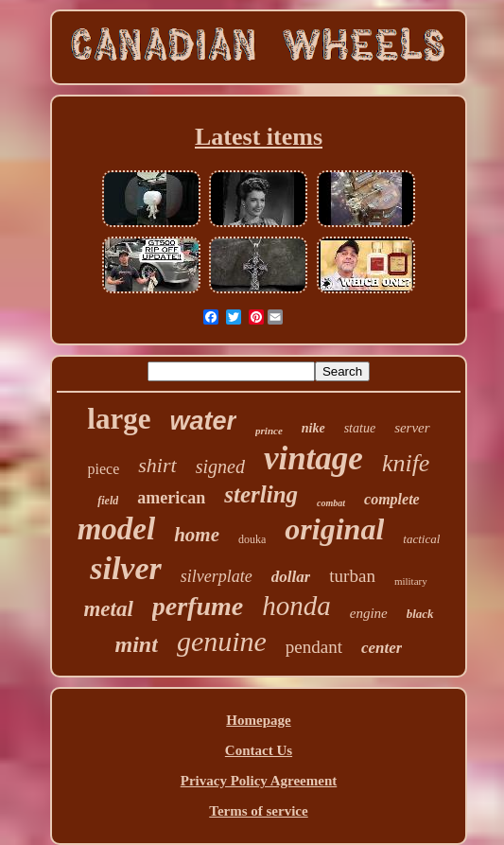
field (108, 501)
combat (331, 503)
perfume (198, 606)
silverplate (217, 576)
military (411, 581)
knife (406, 463)
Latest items (259, 137)
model (116, 529)
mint (137, 644)
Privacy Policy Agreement (259, 781)
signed (220, 467)
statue (360, 428)
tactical (421, 539)
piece (104, 469)
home (197, 535)
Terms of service (258, 811)
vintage (313, 458)
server (412, 428)
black (420, 614)
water (204, 421)
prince (269, 431)
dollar (291, 577)
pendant (314, 647)
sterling (261, 494)
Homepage (258, 720)
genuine (222, 641)
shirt (157, 465)
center (382, 648)
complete (392, 499)
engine (369, 613)
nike (313, 428)
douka (252, 539)
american (171, 498)
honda (296, 606)
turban (352, 576)
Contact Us (259, 750)
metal (108, 609)
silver (126, 568)
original (334, 529)
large (119, 419)
